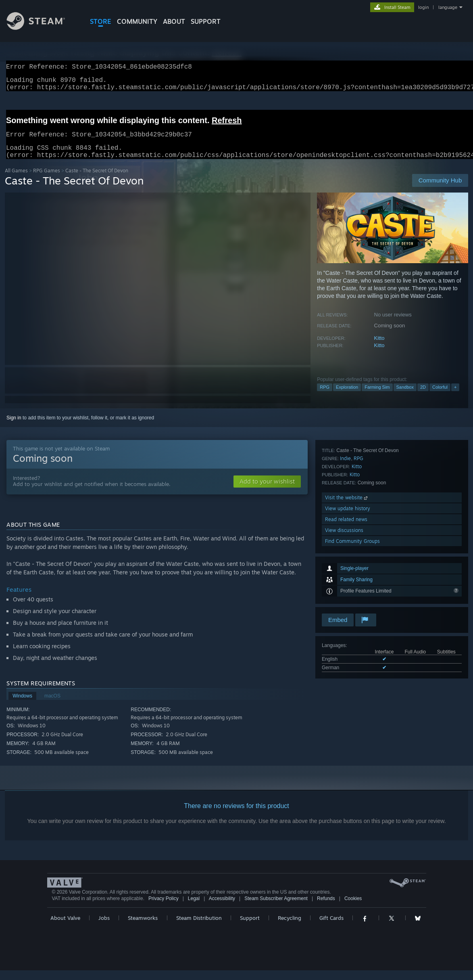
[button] (267, 491)
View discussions (344, 590)
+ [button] (455, 397)
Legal (194, 908)
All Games (16, 180)
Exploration (347, 397)
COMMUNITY (137, 21)
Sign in (14, 427)
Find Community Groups (352, 601)
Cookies (353, 908)
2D (423, 397)
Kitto (379, 348)
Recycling (290, 928)
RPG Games (47, 180)
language (448, 7)
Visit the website (347, 558)
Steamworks (143, 928)
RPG (325, 397)
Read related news (346, 579)
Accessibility (222, 908)
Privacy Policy (164, 908)
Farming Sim (377, 397)
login (423, 7)
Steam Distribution (199, 928)
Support (250, 928)
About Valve (65, 928)
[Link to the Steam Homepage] (42, 28)
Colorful (440, 397)
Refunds (326, 908)
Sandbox (405, 397)
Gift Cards (331, 928)
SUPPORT (206, 21)
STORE (101, 21)
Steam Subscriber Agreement (276, 908)
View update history (348, 569)
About (174, 21)
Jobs (104, 928)
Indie (345, 518)
